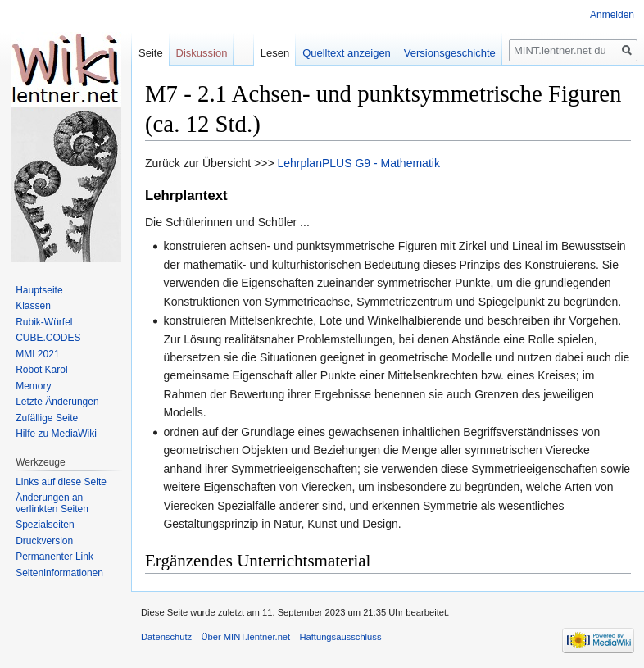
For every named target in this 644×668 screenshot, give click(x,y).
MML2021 (37, 354)
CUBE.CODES (48, 338)
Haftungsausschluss (340, 637)
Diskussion (202, 53)
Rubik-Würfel (44, 322)
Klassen (33, 306)
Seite (151, 53)
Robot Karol (41, 370)
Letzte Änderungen (57, 402)
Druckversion (44, 541)
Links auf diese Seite (61, 482)
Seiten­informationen (59, 573)
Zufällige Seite (47, 418)
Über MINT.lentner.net (245, 637)
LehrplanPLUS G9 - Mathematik (358, 163)
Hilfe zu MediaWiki (56, 434)
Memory (33, 386)
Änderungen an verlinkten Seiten (52, 503)
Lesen (275, 53)
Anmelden (612, 15)
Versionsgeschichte (450, 53)
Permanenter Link (54, 557)
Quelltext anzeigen (347, 53)
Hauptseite (39, 290)
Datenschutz (166, 637)
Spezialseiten (45, 525)
